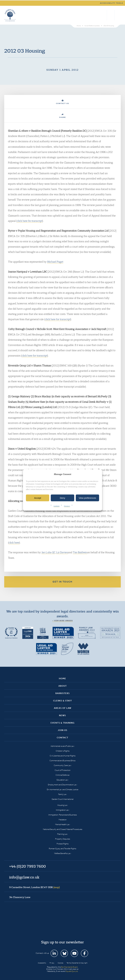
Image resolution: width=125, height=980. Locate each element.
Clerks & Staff (63, 701)
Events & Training (63, 723)
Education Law (63, 780)
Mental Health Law (63, 824)
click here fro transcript (30, 221)
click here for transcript (58, 319)
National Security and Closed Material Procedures (63, 829)
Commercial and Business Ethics (63, 761)
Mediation (63, 820)
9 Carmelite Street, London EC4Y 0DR (34, 887)
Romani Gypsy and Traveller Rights (63, 849)
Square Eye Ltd (72, 971)
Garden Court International (63, 799)
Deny (62, 498)
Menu (118, 15)
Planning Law (63, 834)
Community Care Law (63, 765)
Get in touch (63, 582)
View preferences (88, 498)
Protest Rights (63, 844)
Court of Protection (63, 770)
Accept (38, 498)
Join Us (63, 730)
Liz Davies (62, 552)
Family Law (63, 794)
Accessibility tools (112, 3)
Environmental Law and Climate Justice (63, 789)
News (63, 715)
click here (14, 543)
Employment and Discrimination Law (63, 785)
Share (63, 116)
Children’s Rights (63, 751)
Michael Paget (55, 262)
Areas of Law (63, 708)
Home (63, 678)
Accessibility (42, 963)
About (63, 686)
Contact (63, 738)
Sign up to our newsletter (63, 942)
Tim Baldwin (80, 552)
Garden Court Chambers (10, 15)
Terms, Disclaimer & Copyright (77, 963)
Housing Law (63, 805)
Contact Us (63, 102)
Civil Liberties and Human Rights (63, 756)
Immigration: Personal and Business (63, 815)
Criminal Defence (63, 775)
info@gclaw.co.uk (24, 877)
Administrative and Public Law (63, 746)
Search (104, 15)
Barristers (63, 693)
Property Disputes (63, 839)
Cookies (57, 506)
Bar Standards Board (69, 967)
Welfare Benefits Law (63, 853)
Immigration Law (63, 810)
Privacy (67, 506)
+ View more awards (63, 621)
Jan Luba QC (48, 552)
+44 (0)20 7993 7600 (111, 15)
